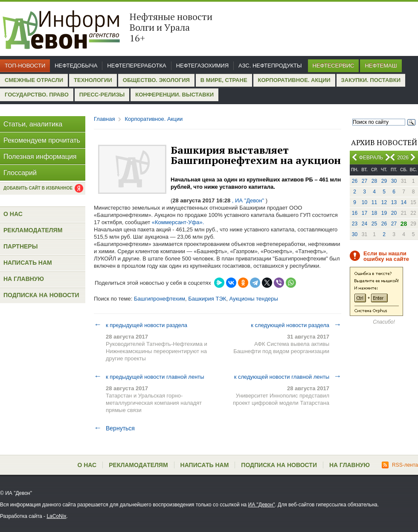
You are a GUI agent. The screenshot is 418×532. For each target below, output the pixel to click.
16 (355, 213)
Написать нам (28, 263)
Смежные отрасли (34, 80)
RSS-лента (400, 465)
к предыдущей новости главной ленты (149, 377)
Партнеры (20, 246)
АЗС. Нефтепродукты (270, 66)
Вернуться (114, 428)
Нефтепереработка (136, 66)
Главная (104, 119)
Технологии (93, 80)
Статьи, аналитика (33, 124)
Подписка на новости (41, 295)
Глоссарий (20, 173)
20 (394, 213)
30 (394, 181)
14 (404, 202)
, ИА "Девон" (248, 200)
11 (374, 202)
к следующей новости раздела (296, 325)
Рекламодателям (33, 230)
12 (384, 202)
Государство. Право (37, 95)
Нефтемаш (381, 66)
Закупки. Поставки (371, 80)
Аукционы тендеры (254, 299)
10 (364, 202)
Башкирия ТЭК (207, 299)
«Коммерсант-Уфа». (178, 222)
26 (355, 181)
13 (394, 202)
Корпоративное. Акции (294, 80)
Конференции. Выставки (174, 95)
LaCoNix (56, 516)
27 (364, 181)
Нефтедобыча (76, 66)
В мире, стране (224, 80)
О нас (13, 214)
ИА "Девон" (262, 505)
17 (364, 213)
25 (374, 224)
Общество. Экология (156, 80)
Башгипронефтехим (160, 299)
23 (355, 224)
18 (374, 213)
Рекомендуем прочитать (42, 140)
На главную (24, 279)
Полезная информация (40, 156)
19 (384, 213)
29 (384, 181)
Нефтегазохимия (202, 66)
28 (374, 181)
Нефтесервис (334, 66)
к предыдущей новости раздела (141, 325)
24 (364, 224)
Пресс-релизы (102, 95)
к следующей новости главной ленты (288, 377)
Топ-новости (25, 66)
